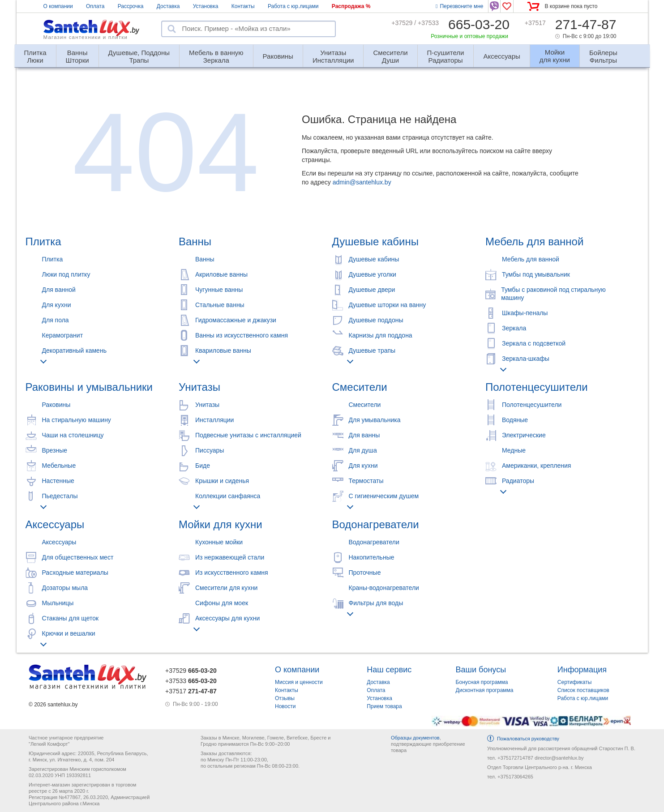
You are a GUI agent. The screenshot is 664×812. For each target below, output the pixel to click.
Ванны (195, 241)
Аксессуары (501, 56)
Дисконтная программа (485, 690)
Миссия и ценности (299, 682)
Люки (35, 53)
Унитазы (199, 387)
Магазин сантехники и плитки (86, 37)
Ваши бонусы (481, 670)
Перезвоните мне (459, 6)
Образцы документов (415, 738)
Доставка (168, 6)
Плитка (43, 241)
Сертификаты (575, 682)
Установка (206, 6)
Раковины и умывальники (89, 387)
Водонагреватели (376, 524)
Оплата (95, 6)
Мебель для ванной (534, 241)
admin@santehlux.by (362, 182)
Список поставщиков (583, 690)
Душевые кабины (375, 241)
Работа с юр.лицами (293, 6)
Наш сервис (389, 670)
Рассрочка (131, 6)
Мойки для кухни (221, 524)
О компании (58, 6)
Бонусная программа (482, 682)
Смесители (360, 387)
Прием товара (384, 706)
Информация (582, 670)
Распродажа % (351, 6)
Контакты (243, 6)
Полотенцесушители (537, 387)
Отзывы (285, 698)
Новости (285, 706)
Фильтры (603, 53)
